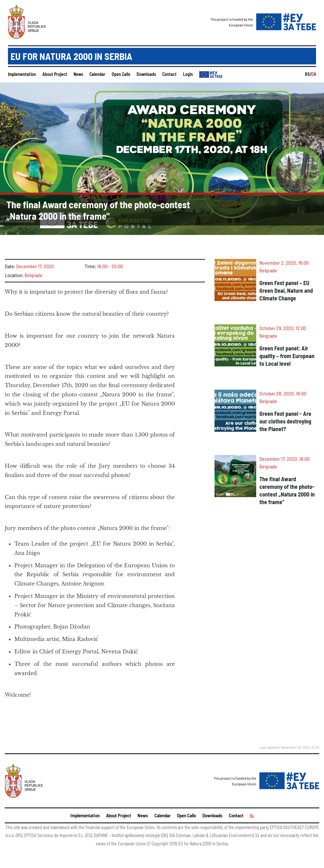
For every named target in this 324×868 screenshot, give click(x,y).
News (78, 74)
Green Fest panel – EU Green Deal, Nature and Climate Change (286, 291)
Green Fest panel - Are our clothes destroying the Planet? (285, 421)
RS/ (308, 74)
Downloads (146, 74)
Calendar (97, 74)
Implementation (22, 74)
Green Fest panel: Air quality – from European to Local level (287, 356)
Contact (169, 74)
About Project (55, 74)
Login (188, 74)
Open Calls (121, 74)
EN (314, 74)
